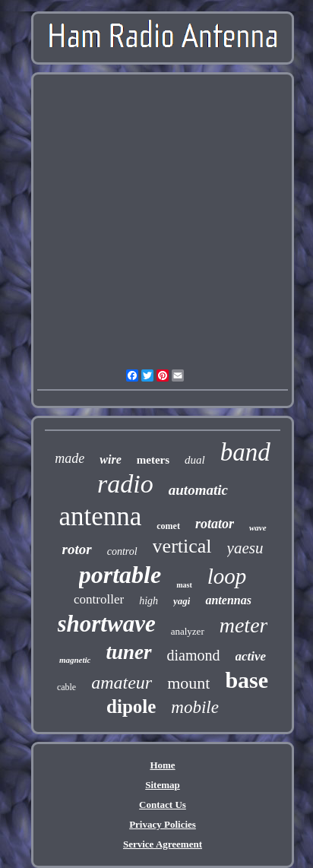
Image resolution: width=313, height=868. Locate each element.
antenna (100, 516)
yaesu (245, 548)
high (149, 601)
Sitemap (163, 785)
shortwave (107, 624)
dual (195, 460)
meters (153, 460)
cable (66, 687)
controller (99, 599)
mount (188, 683)
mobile (195, 707)
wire (110, 459)
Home (162, 765)
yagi (182, 601)
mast (184, 585)
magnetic (75, 660)
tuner (128, 652)
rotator (215, 524)
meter (244, 625)
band (245, 452)
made (70, 458)
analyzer (188, 631)
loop (227, 576)
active (251, 656)
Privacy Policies (163, 824)
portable (120, 575)
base (247, 680)
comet (168, 526)
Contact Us (163, 805)
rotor (77, 549)
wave (258, 527)
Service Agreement (163, 844)
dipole (131, 706)
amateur (122, 683)
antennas (228, 600)
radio (125, 484)
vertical (182, 546)
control (122, 551)
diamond (194, 655)
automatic (198, 490)
